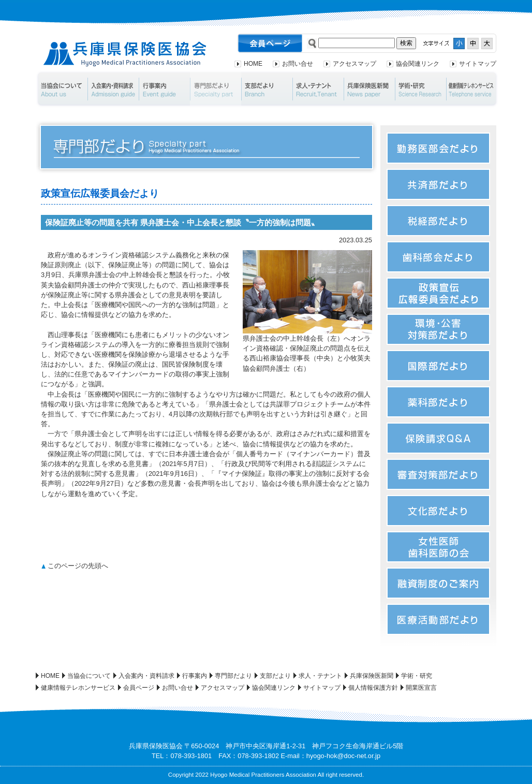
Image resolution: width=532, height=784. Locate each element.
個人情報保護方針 (373, 688)
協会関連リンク (418, 64)
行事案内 (164, 89)
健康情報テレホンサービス (472, 89)
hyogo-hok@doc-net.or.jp (343, 756)
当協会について (61, 89)
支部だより (267, 89)
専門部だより (216, 89)
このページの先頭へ (78, 566)
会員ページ (139, 688)
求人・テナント (318, 89)
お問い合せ (298, 64)
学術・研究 (420, 89)
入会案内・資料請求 (113, 89)
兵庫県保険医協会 (125, 54)
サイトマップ (478, 64)
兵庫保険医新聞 (369, 89)
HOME (253, 64)
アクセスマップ (354, 64)
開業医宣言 (421, 688)
